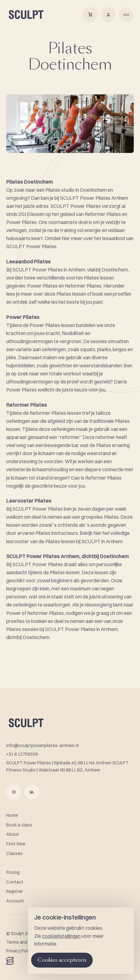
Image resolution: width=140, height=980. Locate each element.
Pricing (13, 872)
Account (15, 901)
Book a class (19, 825)
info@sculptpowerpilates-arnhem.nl (42, 745)
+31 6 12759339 (22, 754)
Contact (15, 882)
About (13, 834)
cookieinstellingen (61, 936)
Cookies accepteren (62, 960)
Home (12, 815)
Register (15, 891)
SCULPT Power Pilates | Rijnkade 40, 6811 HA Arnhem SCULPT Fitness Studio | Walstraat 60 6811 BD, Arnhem (67, 766)
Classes (14, 853)
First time (16, 844)
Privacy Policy (20, 951)
